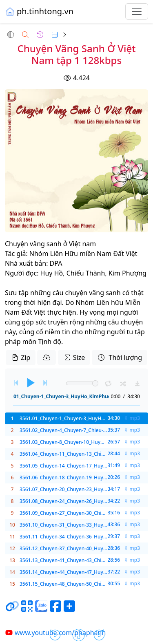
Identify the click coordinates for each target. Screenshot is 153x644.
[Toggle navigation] (137, 11)
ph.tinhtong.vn (39, 11)
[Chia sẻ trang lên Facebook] (55, 609)
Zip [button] (21, 357)
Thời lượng (120, 357)
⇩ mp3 (132, 418)
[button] (11, 35)
